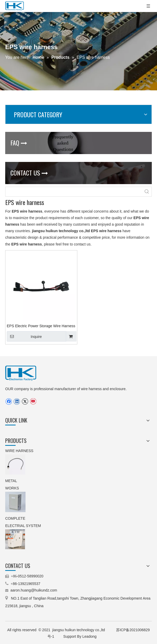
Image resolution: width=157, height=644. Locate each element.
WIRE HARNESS (19, 451)
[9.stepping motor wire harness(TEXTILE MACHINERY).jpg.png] (15, 464)
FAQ (19, 143)
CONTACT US (29, 173)
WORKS (12, 488)
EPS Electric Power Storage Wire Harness (41, 326)
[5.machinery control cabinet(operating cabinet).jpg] (15, 539)
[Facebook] (9, 402)
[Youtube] (33, 402)
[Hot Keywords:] (147, 192)
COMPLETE (16, 518)
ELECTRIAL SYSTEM (23, 526)
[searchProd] (74, 192)
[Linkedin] (17, 402)
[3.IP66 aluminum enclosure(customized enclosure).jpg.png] (15, 502)
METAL (12, 481)
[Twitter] (25, 402)
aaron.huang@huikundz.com (34, 590)
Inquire (24, 336)
